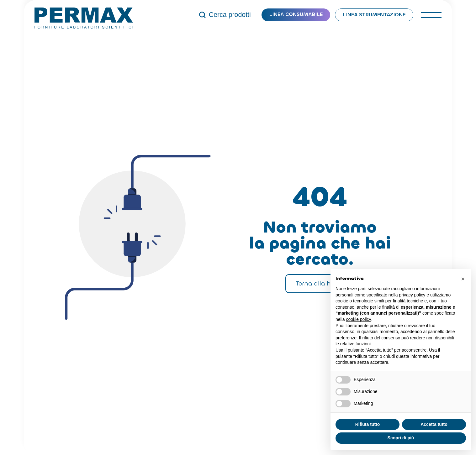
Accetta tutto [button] (434, 424)
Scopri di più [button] (401, 438)
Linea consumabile (296, 14)
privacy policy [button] (412, 295)
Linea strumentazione (374, 15)
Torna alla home (320, 283)
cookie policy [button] (358, 319)
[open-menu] (431, 15)
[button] (463, 279)
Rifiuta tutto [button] (368, 424)
